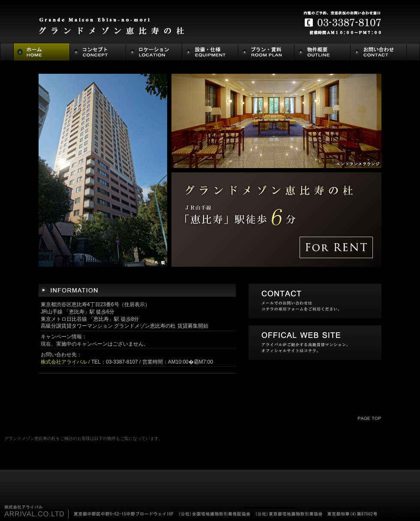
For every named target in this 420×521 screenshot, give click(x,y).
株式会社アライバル (64, 362)
